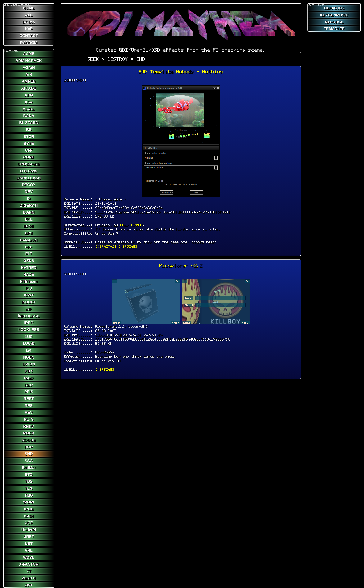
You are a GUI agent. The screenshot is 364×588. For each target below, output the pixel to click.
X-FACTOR (29, 564)
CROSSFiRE (29, 164)
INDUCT (29, 302)
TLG (29, 488)
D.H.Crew (29, 171)
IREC (29, 323)
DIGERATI (29, 205)
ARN (29, 95)
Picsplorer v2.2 (181, 266)
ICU (29, 288)
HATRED (29, 268)
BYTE (29, 143)
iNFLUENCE (29, 316)
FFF (29, 247)
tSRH (29, 516)
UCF (29, 523)
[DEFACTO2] (106, 246)
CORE (29, 157)
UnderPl (29, 530)
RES (29, 406)
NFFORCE (334, 22)
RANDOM (29, 43)
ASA (29, 102)
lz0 (29, 350)
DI (29, 199)
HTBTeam (29, 281)
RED (29, 385)
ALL (29, 15)
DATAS (29, 22)
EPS (29, 233)
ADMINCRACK (29, 61)
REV (29, 412)
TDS (29, 481)
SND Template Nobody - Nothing (181, 72)
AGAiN (29, 67)
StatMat (29, 468)
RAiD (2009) (132, 225)
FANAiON (29, 240)
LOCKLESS (29, 330)
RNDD (29, 426)
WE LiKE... (318, 4)
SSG (29, 461)
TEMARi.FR (334, 29)
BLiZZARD (29, 123)
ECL (29, 219)
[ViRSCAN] (128, 246)
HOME (29, 8)
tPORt (29, 502)
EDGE (29, 226)
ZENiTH (29, 578)
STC (29, 475)
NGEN (29, 357)
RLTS (29, 419)
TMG (29, 495)
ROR (29, 447)
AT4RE (29, 109)
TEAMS (11, 49)
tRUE (29, 509)
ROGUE (29, 440)
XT (29, 571)
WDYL (29, 557)
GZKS (29, 261)
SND (29, 454)
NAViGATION (17, 4)
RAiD (29, 378)
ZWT (29, 585)
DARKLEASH (29, 178)
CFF (29, 150)
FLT (29, 254)
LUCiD (29, 343)
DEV (29, 192)
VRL (29, 550)
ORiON (29, 364)
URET (29, 537)
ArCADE (29, 88)
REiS (29, 392)
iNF (29, 309)
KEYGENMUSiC (334, 15)
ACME (29, 54)
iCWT (29, 295)
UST (29, 544)
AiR (29, 74)
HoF (29, 29)
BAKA (29, 116)
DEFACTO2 (334, 8)
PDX (29, 371)
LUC (29, 337)
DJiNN (29, 212)
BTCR (29, 136)
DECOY (29, 185)
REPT (29, 399)
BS (29, 130)
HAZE (29, 274)
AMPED (29, 81)
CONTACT (29, 36)
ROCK (29, 433)
